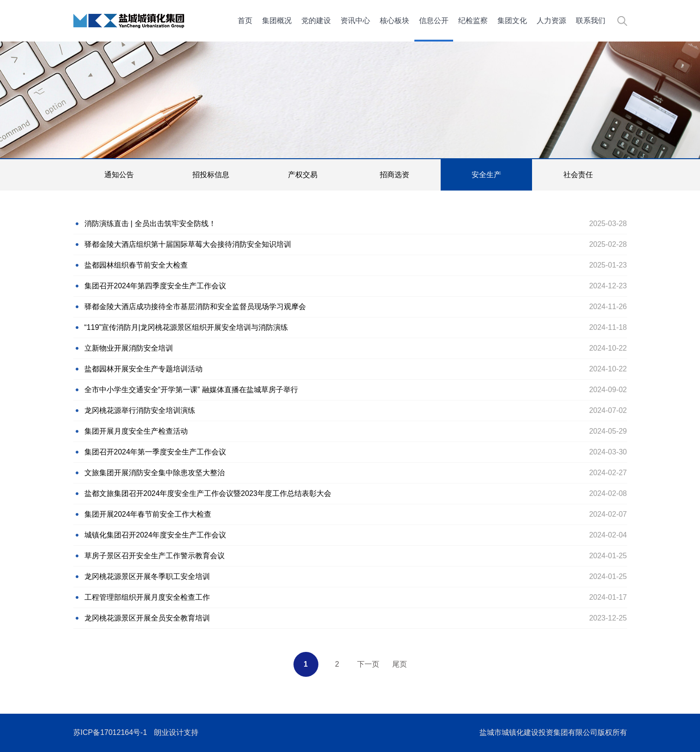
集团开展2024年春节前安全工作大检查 (148, 514)
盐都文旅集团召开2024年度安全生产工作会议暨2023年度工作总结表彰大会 (208, 493)
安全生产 (486, 175)
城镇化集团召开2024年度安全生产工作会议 (156, 535)
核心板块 (395, 21)
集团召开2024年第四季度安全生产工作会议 (156, 286)
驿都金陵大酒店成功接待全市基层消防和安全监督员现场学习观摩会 (195, 307)
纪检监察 (473, 21)
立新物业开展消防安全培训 (129, 348)
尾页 (400, 664)
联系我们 (591, 21)
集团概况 (277, 21)
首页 (245, 21)
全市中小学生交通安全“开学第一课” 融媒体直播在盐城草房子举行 (191, 390)
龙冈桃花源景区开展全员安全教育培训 (147, 618)
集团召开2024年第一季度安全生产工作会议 (156, 452)
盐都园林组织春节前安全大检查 (136, 265)
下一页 (368, 664)
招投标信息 (211, 175)
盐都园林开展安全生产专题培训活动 (144, 369)
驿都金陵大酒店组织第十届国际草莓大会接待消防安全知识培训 (188, 244)
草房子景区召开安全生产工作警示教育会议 (155, 556)
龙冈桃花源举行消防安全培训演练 (140, 410)
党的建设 (316, 21)
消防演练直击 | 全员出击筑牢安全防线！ (150, 224)
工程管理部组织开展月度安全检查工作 (147, 597)
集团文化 (512, 21)
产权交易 (303, 175)
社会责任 (578, 175)
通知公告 (119, 175)
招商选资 (395, 175)
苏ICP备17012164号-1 (110, 732)
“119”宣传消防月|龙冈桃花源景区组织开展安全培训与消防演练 (186, 327)
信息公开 (434, 21)
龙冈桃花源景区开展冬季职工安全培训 (147, 576)
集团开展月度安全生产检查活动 (136, 431)
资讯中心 (355, 21)
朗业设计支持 (176, 732)
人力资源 (551, 21)
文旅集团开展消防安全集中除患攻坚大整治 (155, 473)
